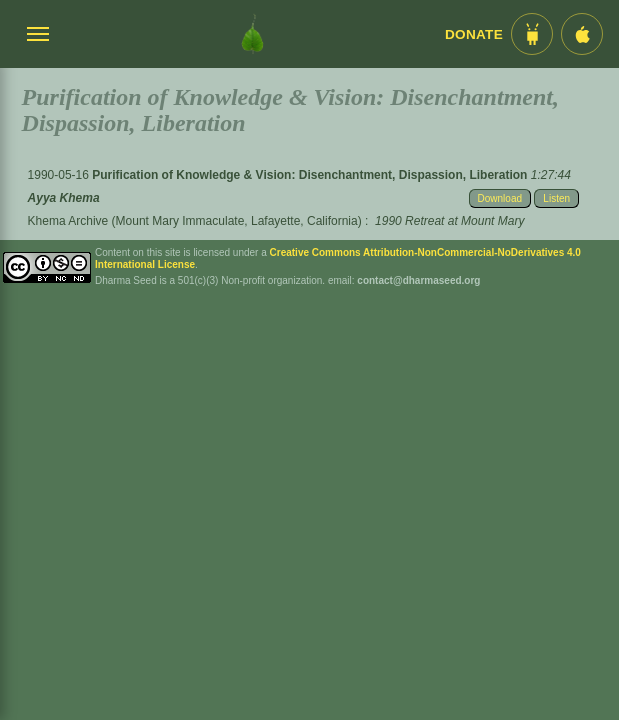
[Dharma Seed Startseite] (252, 34)
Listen (556, 198)
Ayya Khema (64, 198)
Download (500, 198)
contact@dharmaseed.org (418, 280)
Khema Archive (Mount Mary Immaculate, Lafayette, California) (195, 221)
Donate (474, 34)
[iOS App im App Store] (582, 34)
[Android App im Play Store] (532, 34)
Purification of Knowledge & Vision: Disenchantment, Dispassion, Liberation (311, 175)
